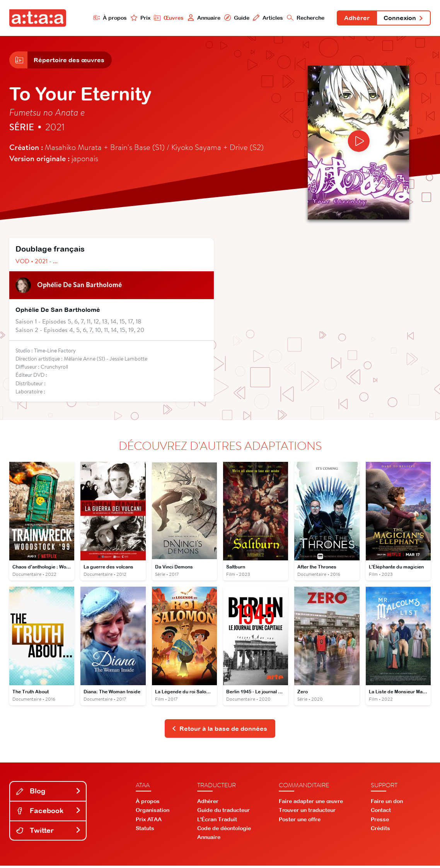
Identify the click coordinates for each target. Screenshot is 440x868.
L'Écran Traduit (217, 821)
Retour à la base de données (219, 730)
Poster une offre (300, 821)
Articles (266, 18)
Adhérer (355, 19)
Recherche (304, 18)
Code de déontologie (224, 830)
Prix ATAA (149, 821)
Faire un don (387, 803)
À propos (107, 18)
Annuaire (201, 18)
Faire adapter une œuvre (311, 803)
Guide (234, 18)
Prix (138, 18)
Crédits (380, 830)
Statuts (145, 830)
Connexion (403, 19)
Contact (381, 812)
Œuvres (166, 18)
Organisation (153, 812)
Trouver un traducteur (307, 812)
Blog (49, 793)
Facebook (49, 813)
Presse (380, 821)
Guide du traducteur (223, 812)
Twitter (49, 832)
